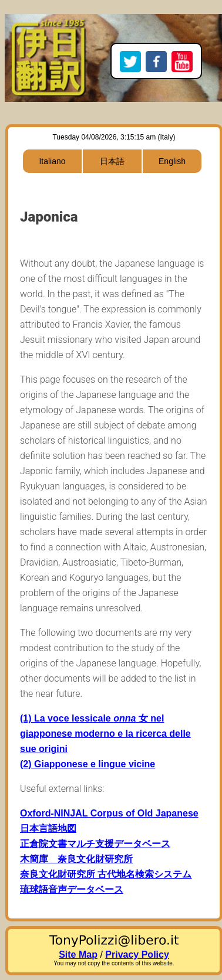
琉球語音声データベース (72, 889)
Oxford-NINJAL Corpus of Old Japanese (109, 813)
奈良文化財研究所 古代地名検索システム (106, 874)
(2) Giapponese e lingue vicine (88, 764)
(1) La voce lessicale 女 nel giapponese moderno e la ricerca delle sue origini (105, 734)
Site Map (78, 955)
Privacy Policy (137, 955)
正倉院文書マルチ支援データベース (95, 844)
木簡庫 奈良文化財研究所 (76, 859)
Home (48, 27)
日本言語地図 (48, 828)
